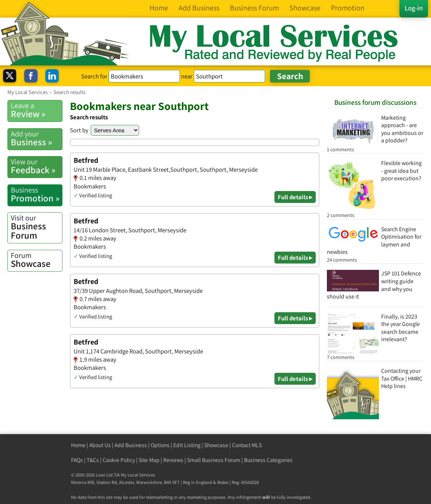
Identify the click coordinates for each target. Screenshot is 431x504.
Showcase (36, 260)
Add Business (131, 445)
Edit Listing (187, 445)
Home (78, 445)
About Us (100, 445)
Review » (36, 110)
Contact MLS (247, 445)
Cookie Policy (119, 460)
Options (160, 445)
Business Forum (36, 227)
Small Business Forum (214, 460)
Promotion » (36, 195)
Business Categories (268, 460)
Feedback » (36, 166)
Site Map (149, 460)
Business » (36, 138)
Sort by (79, 130)
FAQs (77, 460)
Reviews (173, 460)
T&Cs (93, 460)
